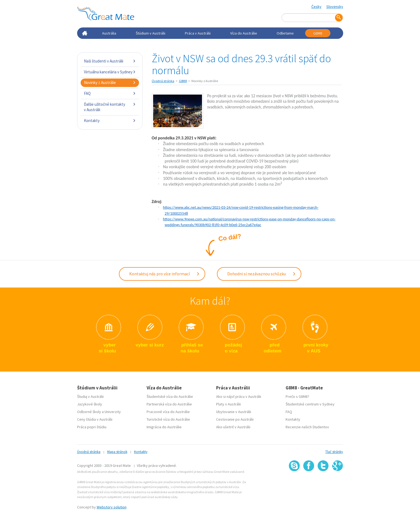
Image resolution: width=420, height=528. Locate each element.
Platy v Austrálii (228, 404)
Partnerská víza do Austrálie (169, 404)
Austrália (109, 33)
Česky (316, 7)
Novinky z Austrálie (110, 82)
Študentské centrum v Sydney (310, 404)
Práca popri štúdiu (92, 427)
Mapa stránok (117, 452)
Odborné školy (89, 412)
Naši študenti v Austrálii (110, 61)
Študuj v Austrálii (90, 396)
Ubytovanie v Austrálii (234, 412)
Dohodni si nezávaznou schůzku (262, 274)
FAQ (110, 93)
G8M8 (318, 33)
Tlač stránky (334, 452)
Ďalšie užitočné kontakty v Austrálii (110, 107)
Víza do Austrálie (244, 33)
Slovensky (335, 7)
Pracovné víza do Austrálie (168, 412)
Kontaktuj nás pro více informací (165, 274)
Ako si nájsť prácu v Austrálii (239, 396)
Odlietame (285, 33)
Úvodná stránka (163, 81)
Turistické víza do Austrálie (168, 419)
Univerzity (113, 412)
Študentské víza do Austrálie (170, 396)
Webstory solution (112, 507)
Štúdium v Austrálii (151, 33)
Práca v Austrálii (198, 33)
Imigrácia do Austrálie (164, 427)
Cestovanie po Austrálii (235, 419)
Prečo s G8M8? (297, 396)
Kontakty (110, 121)
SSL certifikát (323, 483)
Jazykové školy (90, 404)
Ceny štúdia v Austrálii (95, 419)
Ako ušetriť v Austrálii (233, 427)
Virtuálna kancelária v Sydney (110, 72)
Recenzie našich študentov (307, 427)
